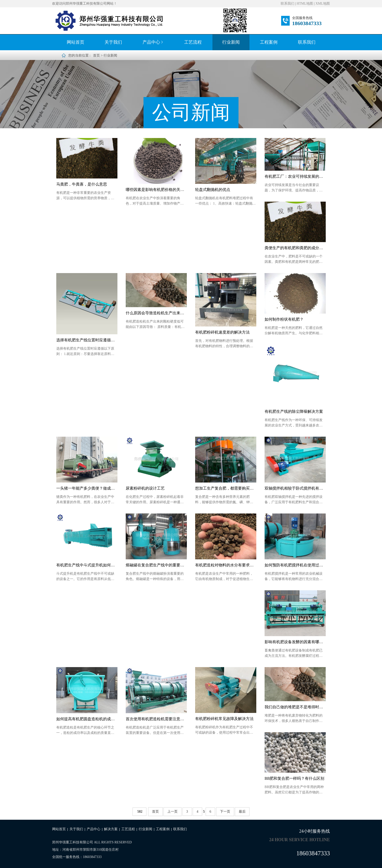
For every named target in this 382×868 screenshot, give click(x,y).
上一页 (172, 812)
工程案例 (269, 42)
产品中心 (153, 42)
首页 (96, 55)
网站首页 (76, 42)
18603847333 (307, 23)
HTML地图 (305, 4)
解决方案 (111, 829)
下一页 (225, 812)
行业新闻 (231, 42)
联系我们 (287, 4)
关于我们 (113, 42)
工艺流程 (193, 42)
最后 (242, 812)
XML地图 (323, 4)
